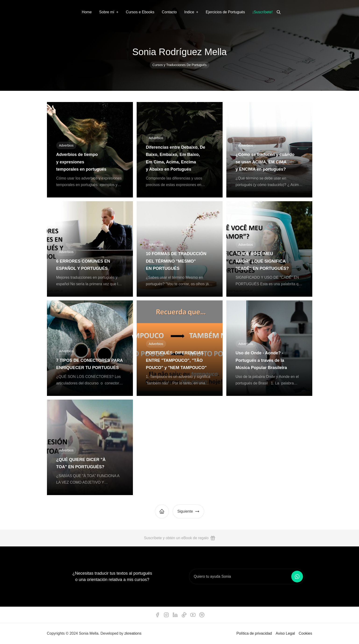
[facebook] (157, 615)
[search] (279, 12)
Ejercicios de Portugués (225, 12)
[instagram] (166, 615)
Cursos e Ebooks (140, 12)
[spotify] (202, 615)
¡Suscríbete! (263, 12)
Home (87, 12)
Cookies (306, 633)
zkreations (133, 633)
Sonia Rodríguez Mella (179, 52)
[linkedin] (175, 615)
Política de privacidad (254, 633)
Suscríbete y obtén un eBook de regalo (179, 538)
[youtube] (193, 615)
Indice (189, 12)
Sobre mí (107, 12)
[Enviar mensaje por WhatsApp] (297, 577)
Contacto (169, 12)
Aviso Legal (285, 633)
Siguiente (188, 511)
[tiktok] (184, 615)
